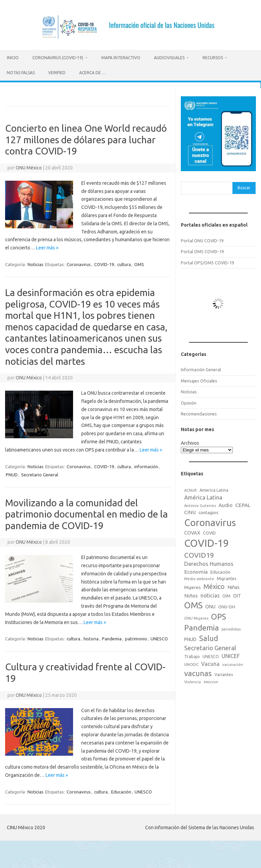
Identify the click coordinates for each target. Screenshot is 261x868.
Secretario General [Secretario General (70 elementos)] (210, 646)
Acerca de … (92, 73)
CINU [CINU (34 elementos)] (190, 511)
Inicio (13, 58)
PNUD (12, 473)
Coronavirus (79, 263)
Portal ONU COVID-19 (202, 240)
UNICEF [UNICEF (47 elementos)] (231, 655)
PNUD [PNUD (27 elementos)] (190, 638)
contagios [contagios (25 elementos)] (208, 511)
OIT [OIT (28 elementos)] (237, 594)
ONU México (29, 166)
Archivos (190, 442)
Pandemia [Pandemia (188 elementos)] (202, 627)
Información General (201, 369)
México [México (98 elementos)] (214, 585)
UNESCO (159, 638)
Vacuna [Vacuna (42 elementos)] (210, 663)
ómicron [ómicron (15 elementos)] (211, 681)
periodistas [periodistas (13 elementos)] (231, 628)
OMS (139, 263)
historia (91, 638)
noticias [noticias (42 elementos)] (210, 594)
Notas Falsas (21, 73)
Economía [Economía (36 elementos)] (196, 570)
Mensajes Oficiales (199, 379)
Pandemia (112, 638)
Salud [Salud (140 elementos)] (209, 637)
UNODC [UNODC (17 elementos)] (191, 663)
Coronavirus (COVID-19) (58, 58)
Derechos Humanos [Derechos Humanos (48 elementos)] (209, 563)
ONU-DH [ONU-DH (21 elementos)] (227, 606)
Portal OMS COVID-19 (202, 250)
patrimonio (136, 638)
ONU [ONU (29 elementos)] (210, 606)
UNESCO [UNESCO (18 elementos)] (211, 656)
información (146, 465)
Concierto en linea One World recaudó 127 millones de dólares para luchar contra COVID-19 (86, 138)
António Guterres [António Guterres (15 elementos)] (200, 504)
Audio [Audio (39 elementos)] (225, 504)
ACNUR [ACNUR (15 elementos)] (190, 489)
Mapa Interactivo (121, 58)
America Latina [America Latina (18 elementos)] (214, 489)
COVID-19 (104, 263)
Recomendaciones (199, 413)
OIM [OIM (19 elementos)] (226, 595)
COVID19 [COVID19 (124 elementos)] (199, 554)
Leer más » (47, 247)
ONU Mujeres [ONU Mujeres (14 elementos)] (196, 617)
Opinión (189, 402)
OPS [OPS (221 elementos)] (219, 616)
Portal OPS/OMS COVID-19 (207, 261)
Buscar (244, 187)
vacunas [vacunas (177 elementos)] (198, 672)
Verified (57, 73)
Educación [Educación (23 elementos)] (220, 571)
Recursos (213, 58)
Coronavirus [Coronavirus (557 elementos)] (210, 521)
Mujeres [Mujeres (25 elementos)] (193, 586)
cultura (124, 263)
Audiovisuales (169, 58)
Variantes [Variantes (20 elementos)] (224, 673)
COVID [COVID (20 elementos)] (209, 531)
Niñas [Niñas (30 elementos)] (233, 586)
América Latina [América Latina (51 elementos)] (203, 496)
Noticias (36, 263)
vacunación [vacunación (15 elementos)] (233, 664)
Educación (121, 790)
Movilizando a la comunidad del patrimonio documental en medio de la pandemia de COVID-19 (86, 513)
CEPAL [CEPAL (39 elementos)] (243, 504)
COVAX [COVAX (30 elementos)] (192, 531)
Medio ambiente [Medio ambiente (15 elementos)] (199, 578)
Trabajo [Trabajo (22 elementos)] (192, 655)
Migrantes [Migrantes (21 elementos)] (227, 577)
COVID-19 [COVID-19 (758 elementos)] (207, 542)
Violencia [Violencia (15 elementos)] (193, 681)
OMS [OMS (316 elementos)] (193, 604)
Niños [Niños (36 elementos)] (191, 594)
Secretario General (40, 473)
